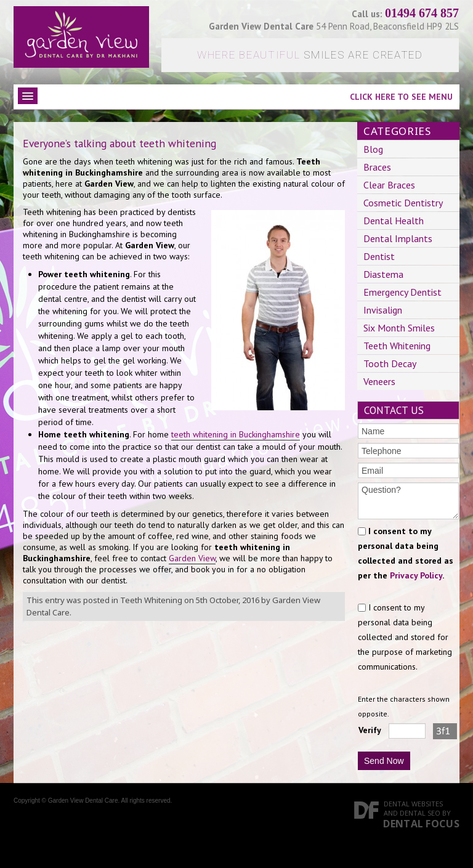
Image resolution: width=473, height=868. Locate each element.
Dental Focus (421, 824)
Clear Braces (389, 185)
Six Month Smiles (399, 328)
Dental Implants (398, 238)
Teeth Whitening (151, 600)
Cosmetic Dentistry (403, 203)
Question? (408, 501)
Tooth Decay (390, 363)
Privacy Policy (416, 575)
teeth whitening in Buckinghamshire (236, 434)
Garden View (192, 558)
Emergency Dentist (402, 292)
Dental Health (394, 221)
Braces (377, 167)
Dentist (379, 256)
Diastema (383, 274)
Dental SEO (420, 813)
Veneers (379, 381)
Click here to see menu (401, 97)
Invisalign (383, 310)
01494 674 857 (422, 13)
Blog (373, 149)
